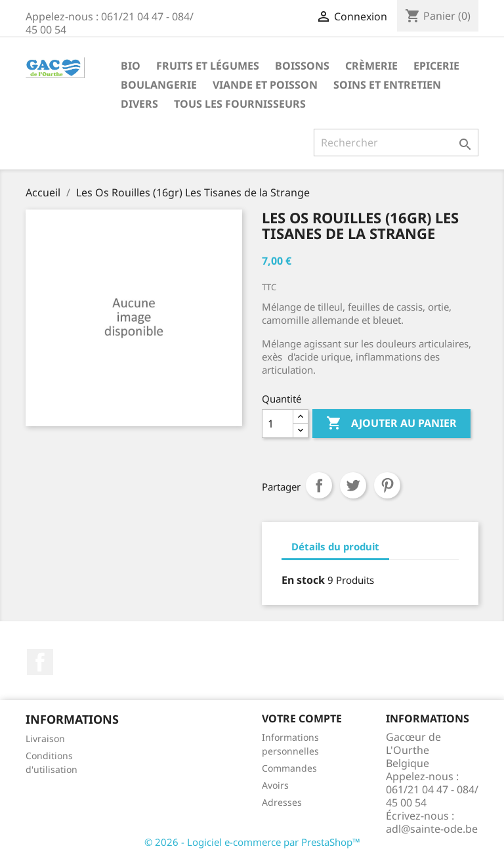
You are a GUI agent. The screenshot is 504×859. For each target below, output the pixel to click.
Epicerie (436, 66)
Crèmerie (371, 66)
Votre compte (302, 718)
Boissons (302, 66)
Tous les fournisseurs (240, 104)
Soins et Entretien (387, 85)
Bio (131, 66)
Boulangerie (159, 85)
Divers (139, 104)
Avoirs (275, 785)
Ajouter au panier (391, 424)
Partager (319, 485)
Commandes (289, 768)
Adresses (282, 802)
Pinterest (387, 485)
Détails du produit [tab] (335, 546)
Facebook (40, 662)
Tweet (353, 485)
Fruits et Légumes (208, 66)
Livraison (45, 738)
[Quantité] (278, 424)
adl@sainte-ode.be (432, 829)
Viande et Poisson (265, 85)
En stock (303, 580)
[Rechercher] (396, 143)
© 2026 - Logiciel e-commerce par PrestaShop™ (252, 842)
